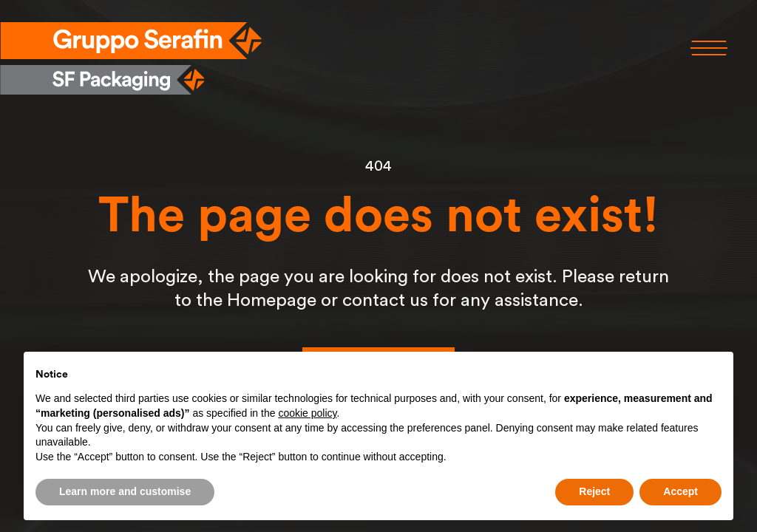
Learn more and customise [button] (125, 491)
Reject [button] (594, 491)
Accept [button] (680, 491)
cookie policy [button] (307, 413)
